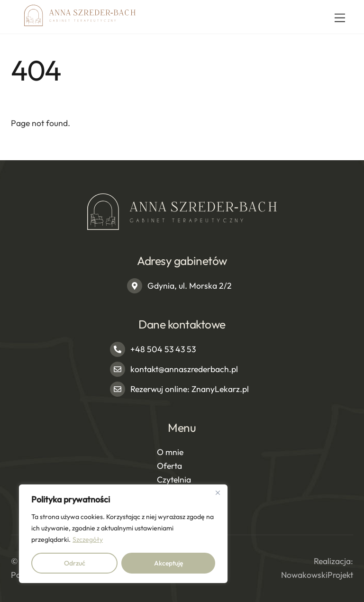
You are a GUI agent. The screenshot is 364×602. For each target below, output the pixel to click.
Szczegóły (88, 539)
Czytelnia (174, 479)
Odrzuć (75, 563)
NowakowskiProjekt (317, 575)
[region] (123, 534)
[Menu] (340, 18)
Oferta (169, 466)
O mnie (170, 452)
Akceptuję (168, 563)
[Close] (218, 493)
